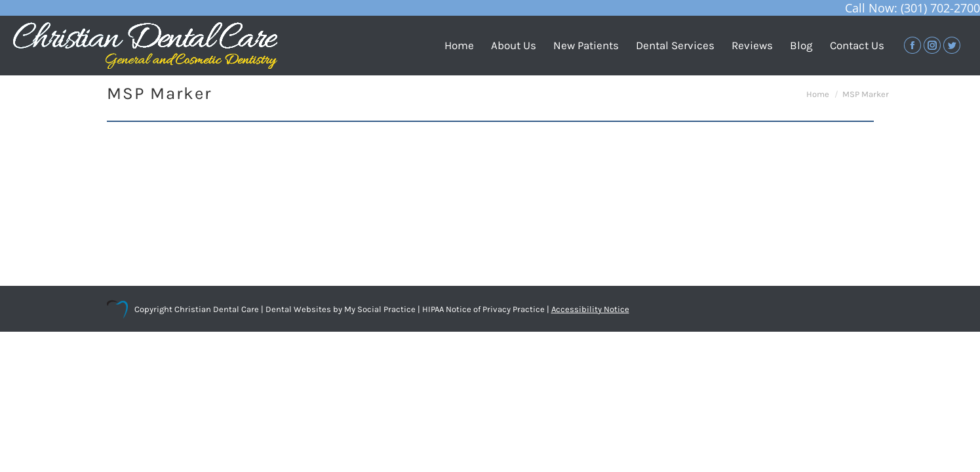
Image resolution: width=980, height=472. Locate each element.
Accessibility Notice (590, 309)
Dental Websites (298, 309)
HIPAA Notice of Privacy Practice (483, 309)
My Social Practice (379, 309)
